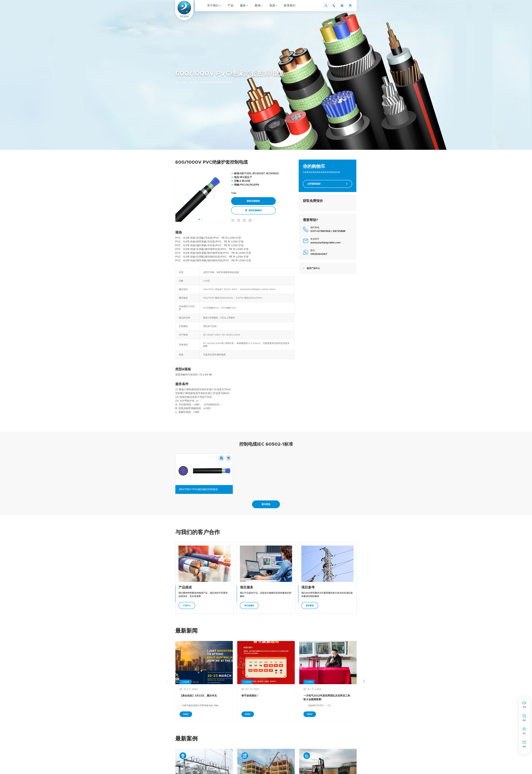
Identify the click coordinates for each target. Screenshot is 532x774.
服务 (243, 6)
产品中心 (187, 605)
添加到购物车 (253, 210)
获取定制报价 (253, 201)
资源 (272, 6)
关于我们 (213, 6)
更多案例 (310, 605)
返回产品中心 (311, 268)
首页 (177, 82)
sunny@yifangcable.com (325, 243)
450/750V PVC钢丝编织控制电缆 (198, 489)
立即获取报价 (328, 184)
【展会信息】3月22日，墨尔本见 (198, 696)
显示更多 (266, 504)
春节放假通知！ (250, 696)
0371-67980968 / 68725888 (328, 231)
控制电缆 (193, 82)
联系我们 (290, 6)
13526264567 (319, 254)
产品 (231, 6)
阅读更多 (186, 714)
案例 (258, 6)
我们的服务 (249, 605)
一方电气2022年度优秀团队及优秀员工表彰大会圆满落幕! (327, 697)
